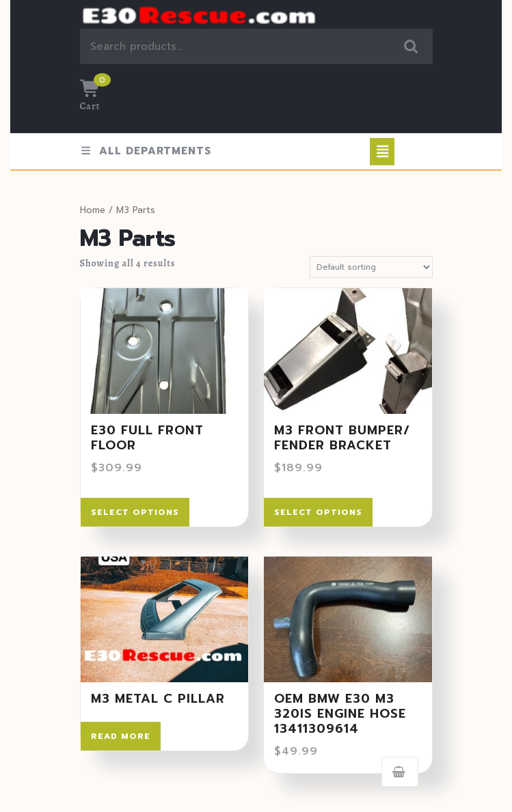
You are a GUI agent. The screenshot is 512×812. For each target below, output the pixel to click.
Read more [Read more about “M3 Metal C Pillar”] (121, 736)
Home (93, 210)
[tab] (382, 152)
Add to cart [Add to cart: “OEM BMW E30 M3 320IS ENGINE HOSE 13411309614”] (400, 772)
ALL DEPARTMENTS (146, 151)
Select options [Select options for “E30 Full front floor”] (135, 512)
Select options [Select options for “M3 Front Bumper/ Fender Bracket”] (318, 512)
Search (412, 47)
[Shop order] (371, 267)
